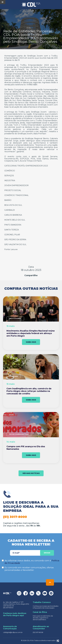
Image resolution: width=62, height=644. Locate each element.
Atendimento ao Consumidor (41, 628)
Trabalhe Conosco (42, 602)
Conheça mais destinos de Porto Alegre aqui (15, 614)
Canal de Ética (40, 612)
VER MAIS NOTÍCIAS (31, 473)
